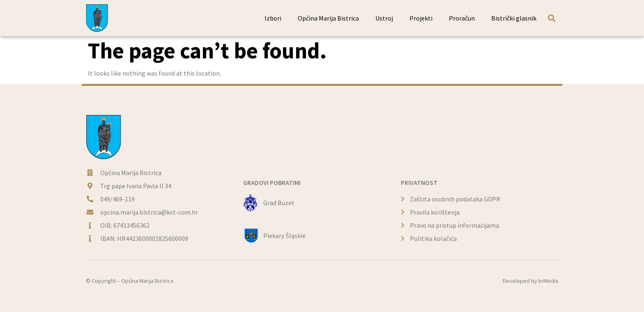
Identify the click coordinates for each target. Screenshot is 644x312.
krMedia (548, 281)
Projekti (421, 18)
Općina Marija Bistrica (328, 18)
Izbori (273, 18)
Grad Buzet (279, 203)
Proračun (462, 18)
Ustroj (384, 18)
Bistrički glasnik (514, 18)
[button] (551, 18)
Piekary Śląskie (284, 236)
